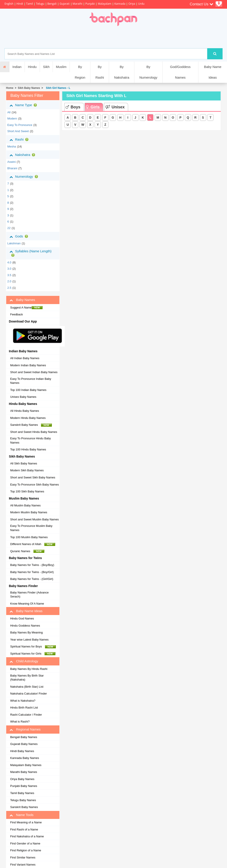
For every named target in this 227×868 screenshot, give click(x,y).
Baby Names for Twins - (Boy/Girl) (32, 572)
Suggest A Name (26, 308)
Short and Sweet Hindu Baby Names (34, 432)
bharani (12, 168)
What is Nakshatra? (23, 701)
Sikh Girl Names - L (57, 88)
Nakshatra (23, 155)
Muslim (61, 67)
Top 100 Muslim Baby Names (29, 537)
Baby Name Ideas (213, 72)
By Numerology (148, 72)
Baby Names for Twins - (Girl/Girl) (32, 579)
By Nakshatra (122, 72)
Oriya (132, 4)
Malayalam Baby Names (26, 765)
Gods (20, 236)
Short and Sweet (18, 131)
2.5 (9, 288)
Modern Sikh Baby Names (27, 470)
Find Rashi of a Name (24, 829)
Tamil (29, 4)
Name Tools (22, 815)
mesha (12, 146)
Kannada (120, 4)
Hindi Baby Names (22, 751)
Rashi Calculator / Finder (26, 715)
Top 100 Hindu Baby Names (28, 449)
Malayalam (105, 4)
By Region (80, 72)
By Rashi (100, 72)
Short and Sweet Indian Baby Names (34, 372)
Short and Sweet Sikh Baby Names (33, 477)
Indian (17, 67)
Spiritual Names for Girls (33, 654)
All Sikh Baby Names (24, 463)
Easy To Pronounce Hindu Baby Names (30, 440)
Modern (12, 118)
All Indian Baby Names (25, 358)
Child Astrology (24, 661)
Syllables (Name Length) (30, 253)
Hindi (20, 4)
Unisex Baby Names (23, 397)
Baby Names (22, 300)
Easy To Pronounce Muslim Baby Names (31, 528)
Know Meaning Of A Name (27, 604)
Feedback (17, 314)
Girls (93, 107)
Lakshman (14, 243)
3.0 (9, 269)
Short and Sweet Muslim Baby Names (34, 519)
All (9, 112)
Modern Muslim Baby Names (29, 512)
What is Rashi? (20, 722)
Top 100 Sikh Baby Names (27, 491)
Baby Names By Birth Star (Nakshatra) (27, 678)
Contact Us (202, 4)
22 (9, 228)
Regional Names (25, 729)
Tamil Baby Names (22, 793)
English (9, 4)
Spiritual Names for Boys (33, 647)
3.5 (9, 275)
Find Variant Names (23, 865)
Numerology (25, 177)
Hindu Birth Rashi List (24, 708)
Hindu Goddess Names (25, 626)
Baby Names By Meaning (26, 632)
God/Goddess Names (180, 72)
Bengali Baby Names (24, 737)
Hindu (32, 67)
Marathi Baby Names (24, 772)
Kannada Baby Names (25, 758)
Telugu (40, 4)
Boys (73, 107)
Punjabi (90, 4)
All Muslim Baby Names (25, 505)
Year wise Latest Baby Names (29, 640)
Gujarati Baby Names (24, 744)
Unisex (115, 107)
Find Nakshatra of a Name (27, 836)
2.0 (9, 281)
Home (10, 88)
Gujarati (65, 4)
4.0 (9, 262)
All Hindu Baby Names (25, 411)
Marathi (78, 4)
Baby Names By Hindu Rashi (29, 669)
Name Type (24, 105)
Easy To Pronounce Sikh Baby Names (34, 485)
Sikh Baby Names (29, 88)
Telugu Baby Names (23, 800)
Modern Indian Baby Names (28, 365)
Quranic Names (27, 551)
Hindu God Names (22, 618)
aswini (12, 162)
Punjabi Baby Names (24, 786)
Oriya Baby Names (22, 779)
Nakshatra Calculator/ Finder (28, 694)
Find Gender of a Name (25, 843)
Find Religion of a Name (26, 850)
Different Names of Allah (33, 544)
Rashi (20, 139)
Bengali (52, 4)
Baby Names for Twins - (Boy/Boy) (32, 565)
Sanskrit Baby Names (31, 425)
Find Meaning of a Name (26, 822)
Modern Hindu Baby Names (28, 418)
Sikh (46, 67)
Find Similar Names (23, 857)
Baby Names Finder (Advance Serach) (29, 595)
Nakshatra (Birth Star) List (27, 687)
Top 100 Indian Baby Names (28, 390)
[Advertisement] (129, 37)
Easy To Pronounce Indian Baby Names (31, 381)
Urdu (141, 4)
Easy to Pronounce (20, 125)
